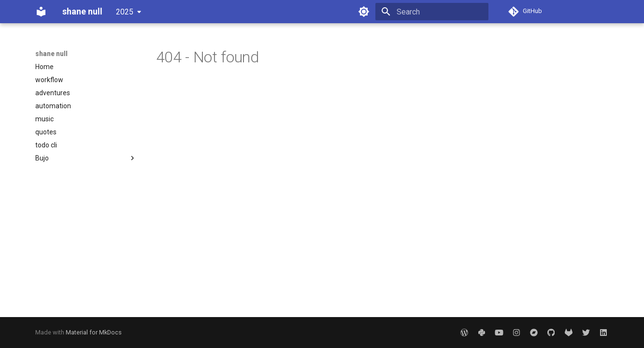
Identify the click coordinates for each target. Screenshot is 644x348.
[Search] (432, 12)
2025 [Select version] (125, 12)
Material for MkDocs (94, 332)
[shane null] (41, 12)
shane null (51, 54)
